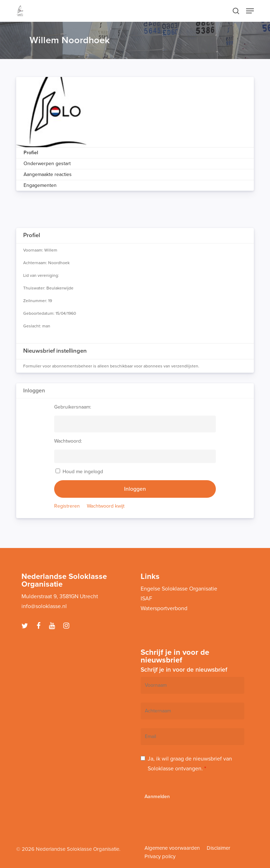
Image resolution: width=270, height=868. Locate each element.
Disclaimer (218, 848)
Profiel (31, 153)
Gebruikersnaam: (73, 407)
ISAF (146, 599)
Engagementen (40, 185)
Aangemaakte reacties (48, 174)
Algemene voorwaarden (172, 848)
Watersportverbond (164, 608)
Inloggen (135, 489)
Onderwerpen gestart (47, 164)
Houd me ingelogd (83, 472)
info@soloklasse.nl (44, 606)
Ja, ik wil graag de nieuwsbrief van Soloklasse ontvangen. (190, 764)
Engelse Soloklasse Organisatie (179, 589)
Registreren (67, 506)
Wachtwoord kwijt (106, 506)
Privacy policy (160, 856)
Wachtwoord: (68, 441)
